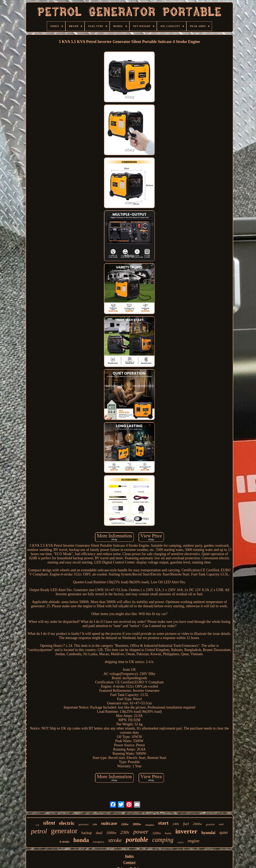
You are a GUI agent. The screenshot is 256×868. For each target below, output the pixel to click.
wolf (37, 825)
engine (193, 841)
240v (176, 824)
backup (87, 833)
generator (64, 831)
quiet (224, 832)
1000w (111, 833)
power (141, 832)
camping (163, 840)
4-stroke (64, 842)
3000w (137, 824)
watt (221, 824)
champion (150, 825)
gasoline (210, 824)
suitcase (109, 823)
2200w (125, 824)
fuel (186, 824)
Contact (129, 862)
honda (81, 840)
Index (129, 856)
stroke (115, 840)
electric (67, 823)
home (168, 833)
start (163, 823)
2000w (197, 824)
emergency (98, 842)
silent (49, 823)
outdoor (180, 842)
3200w (157, 833)
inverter (186, 831)
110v (95, 824)
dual (99, 833)
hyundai (208, 833)
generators (84, 824)
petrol (39, 831)
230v (125, 832)
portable (137, 840)
